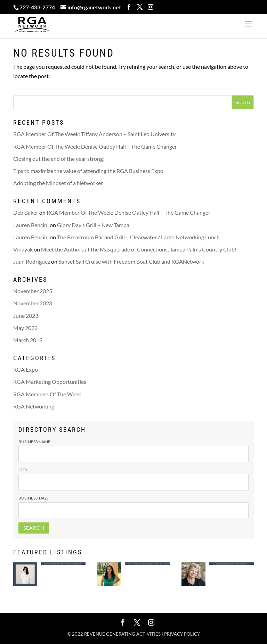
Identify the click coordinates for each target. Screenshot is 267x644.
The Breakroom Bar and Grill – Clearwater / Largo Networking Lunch (138, 237)
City (23, 470)
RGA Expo (26, 369)
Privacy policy (182, 634)
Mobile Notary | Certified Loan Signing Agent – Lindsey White (63, 564)
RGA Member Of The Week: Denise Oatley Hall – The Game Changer (95, 146)
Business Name (34, 442)
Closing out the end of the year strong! (59, 159)
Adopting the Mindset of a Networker (58, 183)
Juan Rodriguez (32, 261)
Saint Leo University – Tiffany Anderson (147, 564)
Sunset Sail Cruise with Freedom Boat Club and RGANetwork (131, 261)
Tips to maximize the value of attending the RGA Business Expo (88, 171)
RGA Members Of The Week (47, 394)
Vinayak (23, 249)
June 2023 (26, 316)
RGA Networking (34, 406)
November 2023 (33, 303)
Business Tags (33, 498)
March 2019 (28, 340)
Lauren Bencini (31, 225)
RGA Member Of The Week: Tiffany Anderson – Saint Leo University (94, 134)
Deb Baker (26, 212)
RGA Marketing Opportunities (50, 382)
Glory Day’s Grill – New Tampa (93, 225)
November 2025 (33, 291)
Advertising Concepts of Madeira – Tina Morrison (231, 564)
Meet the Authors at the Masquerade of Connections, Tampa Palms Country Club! (139, 249)
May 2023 (25, 328)
